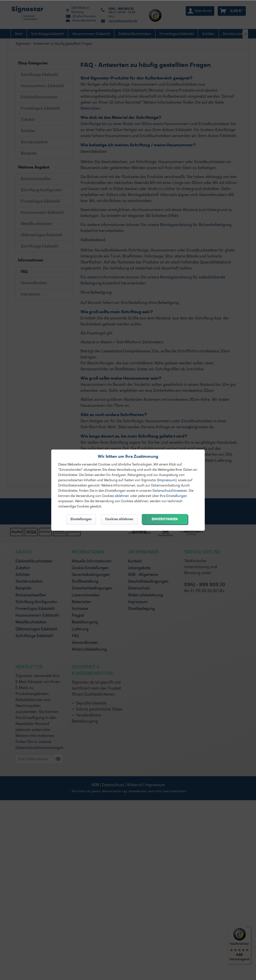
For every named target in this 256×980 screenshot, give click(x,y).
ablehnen (122, 496)
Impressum (167, 480)
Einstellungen (177, 496)
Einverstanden (165, 519)
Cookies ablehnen (119, 519)
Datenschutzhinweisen (170, 491)
